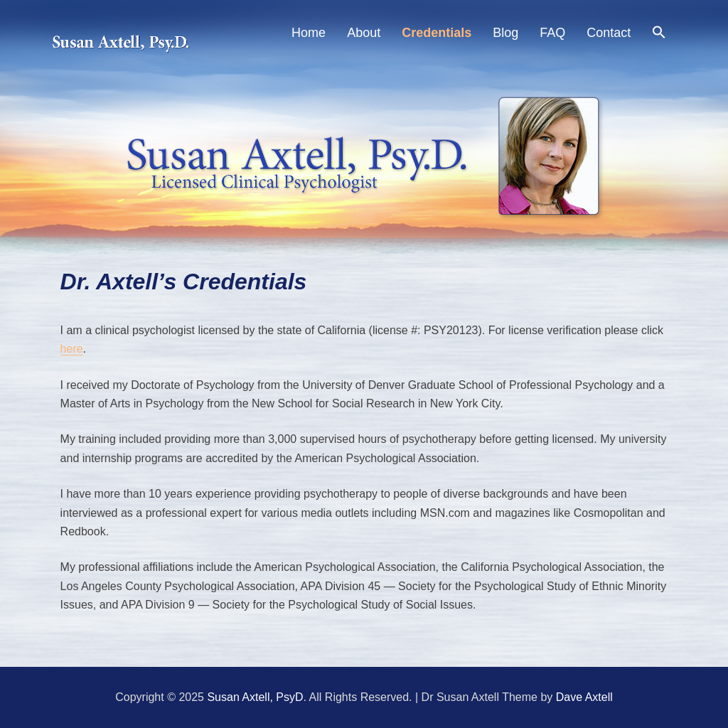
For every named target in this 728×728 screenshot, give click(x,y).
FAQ (552, 33)
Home (309, 33)
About (364, 33)
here (72, 349)
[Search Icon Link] (659, 34)
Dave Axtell (584, 697)
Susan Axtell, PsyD (255, 697)
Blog (505, 33)
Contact (609, 33)
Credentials (437, 33)
